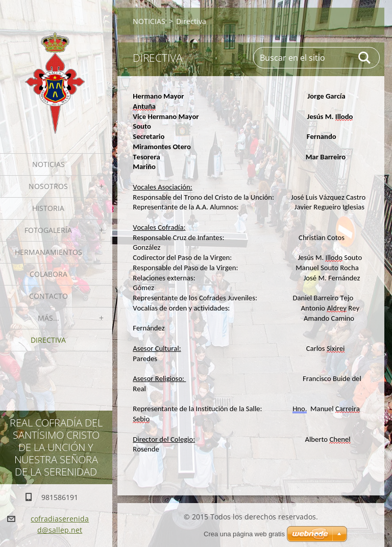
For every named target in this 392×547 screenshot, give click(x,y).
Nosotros (48, 186)
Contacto (48, 296)
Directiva (48, 340)
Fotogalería (48, 230)
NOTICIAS (48, 164)
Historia (48, 208)
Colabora (48, 274)
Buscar (365, 58)
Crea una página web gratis (244, 534)
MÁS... (48, 318)
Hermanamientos (48, 252)
